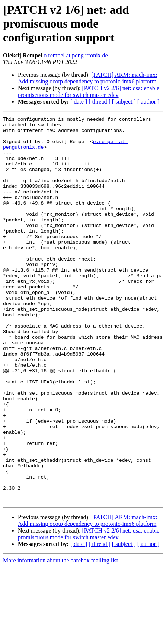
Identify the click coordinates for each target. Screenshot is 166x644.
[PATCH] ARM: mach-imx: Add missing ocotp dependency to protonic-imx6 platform (87, 78)
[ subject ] (124, 102)
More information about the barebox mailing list (60, 637)
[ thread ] (100, 102)
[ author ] (149, 102)
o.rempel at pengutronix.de (76, 55)
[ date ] (79, 102)
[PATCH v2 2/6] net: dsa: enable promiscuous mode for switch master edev (89, 91)
